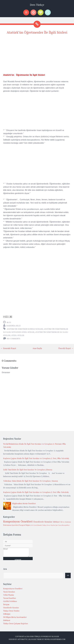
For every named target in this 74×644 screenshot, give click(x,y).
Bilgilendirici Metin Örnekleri (24, 503)
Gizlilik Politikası (10, 601)
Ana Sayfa (37, 348)
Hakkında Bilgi (13, 326)
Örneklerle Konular (43, 522)
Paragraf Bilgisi (24, 525)
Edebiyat (56, 522)
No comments (14, 339)
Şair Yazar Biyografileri (62, 525)
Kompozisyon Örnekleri (18, 521)
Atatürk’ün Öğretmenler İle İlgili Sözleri (37, 32)
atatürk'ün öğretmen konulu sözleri (25, 329)
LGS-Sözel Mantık (36, 525)
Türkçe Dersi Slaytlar (49, 525)
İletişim (6, 604)
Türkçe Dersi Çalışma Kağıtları (16, 623)
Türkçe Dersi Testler (11, 611)
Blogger (55, 636)
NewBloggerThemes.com (55, 639)
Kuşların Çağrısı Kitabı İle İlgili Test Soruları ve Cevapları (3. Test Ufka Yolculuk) (36, 492)
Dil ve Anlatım (66, 522)
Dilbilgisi (7, 614)
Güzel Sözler (18, 335)
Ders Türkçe (37, 5)
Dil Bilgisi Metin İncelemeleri (15, 617)
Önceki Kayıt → (66, 348)
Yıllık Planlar (9, 595)
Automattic (23, 639)
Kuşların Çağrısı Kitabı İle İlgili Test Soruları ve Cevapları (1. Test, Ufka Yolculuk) (36, 458)
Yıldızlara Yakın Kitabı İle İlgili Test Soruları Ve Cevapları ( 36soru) (31, 481)
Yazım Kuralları (10, 598)
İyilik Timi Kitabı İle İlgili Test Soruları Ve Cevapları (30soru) (28, 470)
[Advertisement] (37, 54)
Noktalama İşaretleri (11, 525)
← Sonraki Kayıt (8, 348)
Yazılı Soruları (9, 592)
